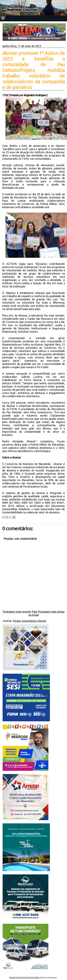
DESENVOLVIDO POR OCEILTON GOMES (24, 978)
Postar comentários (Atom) (30, 621)
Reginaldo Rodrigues (35, 95)
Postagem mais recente (17, 612)
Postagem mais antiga (51, 612)
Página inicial (33, 613)
